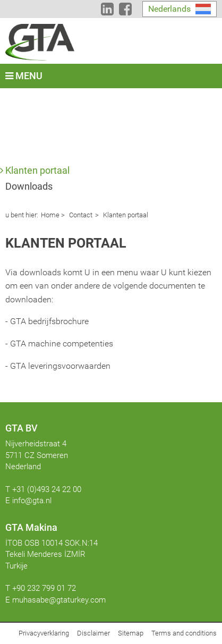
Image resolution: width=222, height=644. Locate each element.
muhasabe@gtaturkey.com (59, 600)
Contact (80, 215)
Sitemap (131, 633)
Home (50, 215)
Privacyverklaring (44, 633)
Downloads (29, 186)
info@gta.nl (32, 501)
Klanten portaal (37, 170)
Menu (24, 76)
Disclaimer (93, 633)
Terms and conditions (184, 633)
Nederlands (169, 9)
